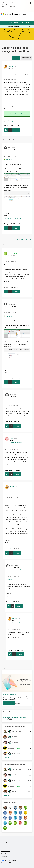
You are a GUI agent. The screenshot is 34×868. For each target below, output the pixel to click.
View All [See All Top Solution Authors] (6, 757)
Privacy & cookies (6, 851)
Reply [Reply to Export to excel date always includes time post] (16, 130)
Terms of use (4, 854)
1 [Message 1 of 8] (9, 126)
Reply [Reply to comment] (16, 228)
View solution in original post (12, 218)
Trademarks (4, 857)
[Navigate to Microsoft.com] (6, 14)
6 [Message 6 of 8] (10, 470)
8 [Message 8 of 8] (9, 287)
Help (22, 23)
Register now (20, 38)
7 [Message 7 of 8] (10, 422)
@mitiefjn (9, 160)
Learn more (5, 9)
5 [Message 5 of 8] (13, 650)
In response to (16, 399)
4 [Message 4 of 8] (12, 602)
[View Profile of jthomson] (11, 253)
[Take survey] (9, 703)
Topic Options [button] (26, 58)
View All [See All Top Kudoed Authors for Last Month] (6, 795)
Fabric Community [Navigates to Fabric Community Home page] (20, 14)
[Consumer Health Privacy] (17, 863)
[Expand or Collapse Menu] (3, 19)
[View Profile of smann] (11, 438)
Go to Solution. (19, 114)
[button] (16, 58)
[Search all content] (19, 27)
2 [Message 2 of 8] (9, 224)
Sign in (16, 23)
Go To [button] (28, 23)
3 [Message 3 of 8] (10, 549)
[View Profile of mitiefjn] (10, 66)
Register (9, 23)
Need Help (12, 121)
